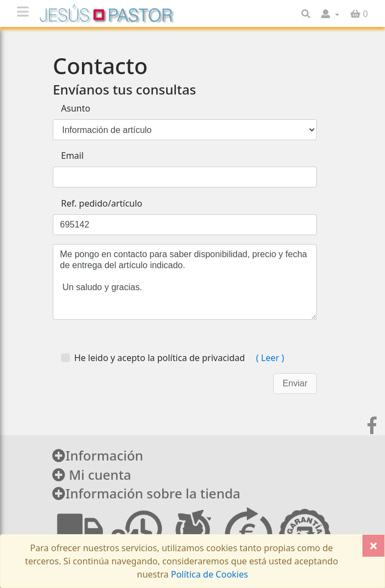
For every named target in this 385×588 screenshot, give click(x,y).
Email (72, 156)
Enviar (295, 383)
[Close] (373, 546)
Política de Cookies (208, 574)
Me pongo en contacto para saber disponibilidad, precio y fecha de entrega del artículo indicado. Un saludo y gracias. (185, 282)
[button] (330, 14)
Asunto (76, 108)
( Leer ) (269, 358)
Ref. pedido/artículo (102, 203)
